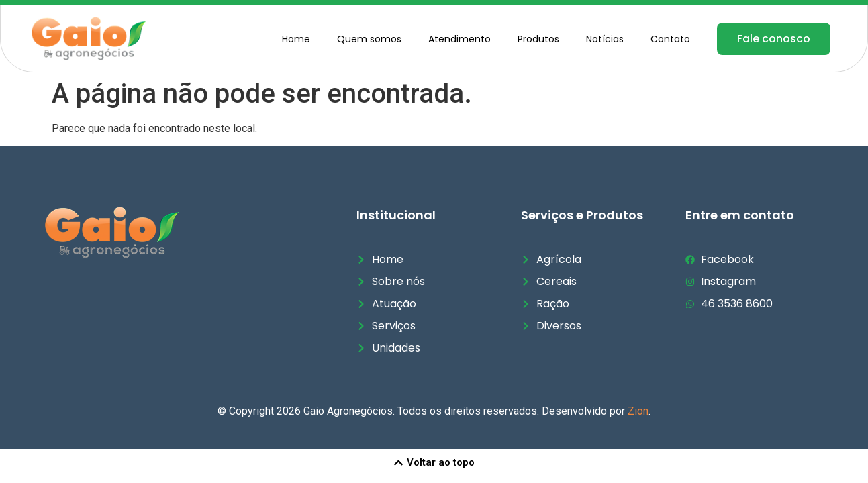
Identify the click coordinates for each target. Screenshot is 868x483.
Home (296, 39)
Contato (670, 39)
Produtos (538, 39)
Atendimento (460, 39)
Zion (638, 411)
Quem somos (369, 39)
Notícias (605, 39)
